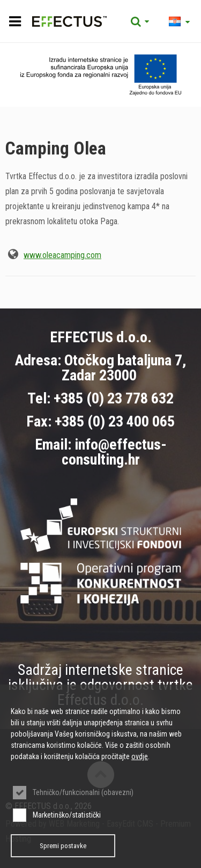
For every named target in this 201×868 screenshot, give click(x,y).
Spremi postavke (63, 846)
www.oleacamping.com (62, 255)
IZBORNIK (15, 21)
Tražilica (140, 21)
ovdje (140, 756)
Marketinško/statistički (67, 815)
